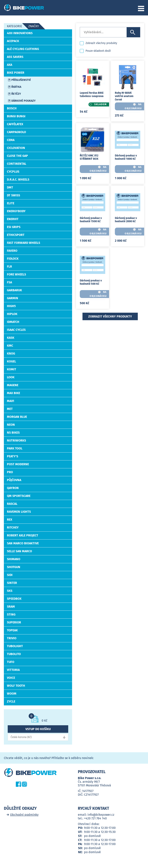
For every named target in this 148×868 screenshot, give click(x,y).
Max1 (11, 401)
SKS (10, 591)
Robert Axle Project (23, 535)
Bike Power (16, 73)
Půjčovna (14, 480)
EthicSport (16, 235)
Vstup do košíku (38, 729)
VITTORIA (13, 670)
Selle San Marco (19, 551)
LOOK (11, 377)
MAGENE (13, 385)
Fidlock (13, 259)
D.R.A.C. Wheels (18, 179)
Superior (14, 622)
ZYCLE (11, 701)
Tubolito (14, 654)
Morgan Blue (17, 417)
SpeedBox (14, 599)
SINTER (12, 583)
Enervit (13, 219)
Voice (11, 678)
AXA (10, 65)
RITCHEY (13, 527)
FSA (9, 282)
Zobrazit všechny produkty (101, 43)
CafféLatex (15, 124)
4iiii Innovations (20, 33)
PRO (10, 472)
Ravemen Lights (19, 512)
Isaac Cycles (16, 330)
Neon (11, 425)
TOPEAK (12, 630)
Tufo (11, 662)
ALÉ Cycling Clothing (23, 49)
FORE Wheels (16, 274)
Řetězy (16, 94)
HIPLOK (12, 314)
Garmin (13, 298)
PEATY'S (13, 456)
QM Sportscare (19, 496)
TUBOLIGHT (15, 646)
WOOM (12, 694)
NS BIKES (13, 433)
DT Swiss (13, 195)
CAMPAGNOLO (16, 132)
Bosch (12, 108)
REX (10, 520)
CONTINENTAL (17, 164)
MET (10, 409)
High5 (11, 306)
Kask (11, 338)
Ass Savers (15, 57)
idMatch (13, 322)
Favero (12, 251)
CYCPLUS (13, 172)
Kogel (11, 361)
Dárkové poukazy (24, 101)
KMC (10, 346)
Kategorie (15, 26)
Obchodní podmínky (24, 815)
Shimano (14, 559)
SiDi (10, 575)
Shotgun (14, 567)
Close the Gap (17, 156)
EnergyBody (16, 211)
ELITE (11, 203)
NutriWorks (16, 440)
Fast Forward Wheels (24, 243)
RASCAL (12, 504)
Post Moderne (18, 464)
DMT (10, 187)
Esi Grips (14, 227)
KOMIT (12, 369)
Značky (34, 26)
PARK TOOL (15, 448)
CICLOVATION (16, 148)
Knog (11, 353)
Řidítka (16, 87)
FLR (9, 266)
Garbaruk (14, 290)
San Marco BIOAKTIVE (23, 543)
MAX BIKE (13, 393)
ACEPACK (13, 41)
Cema (11, 140)
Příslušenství (21, 80)
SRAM (11, 607)
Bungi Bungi (16, 116)
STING (11, 614)
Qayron (13, 488)
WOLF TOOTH (16, 686)
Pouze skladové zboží (98, 51)
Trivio (12, 638)
